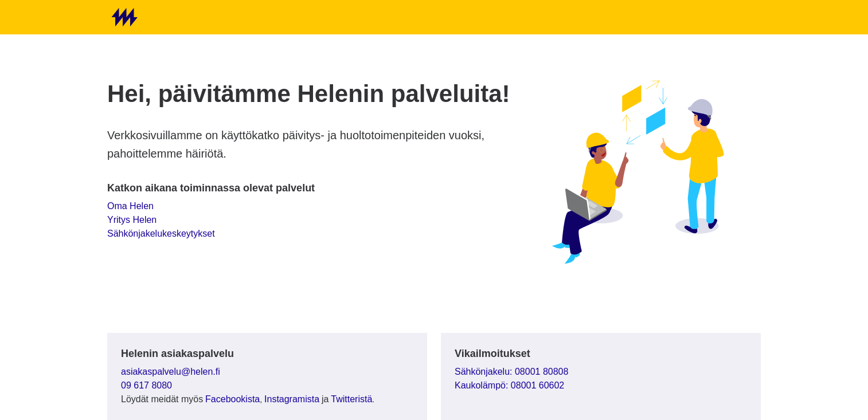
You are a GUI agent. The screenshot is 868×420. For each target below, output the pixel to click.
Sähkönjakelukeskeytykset (161, 233)
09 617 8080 (146, 385)
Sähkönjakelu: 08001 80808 (511, 372)
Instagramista (292, 399)
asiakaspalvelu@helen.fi (171, 372)
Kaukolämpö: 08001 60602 (509, 385)
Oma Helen (130, 206)
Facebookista (232, 399)
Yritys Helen (132, 220)
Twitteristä (351, 399)
